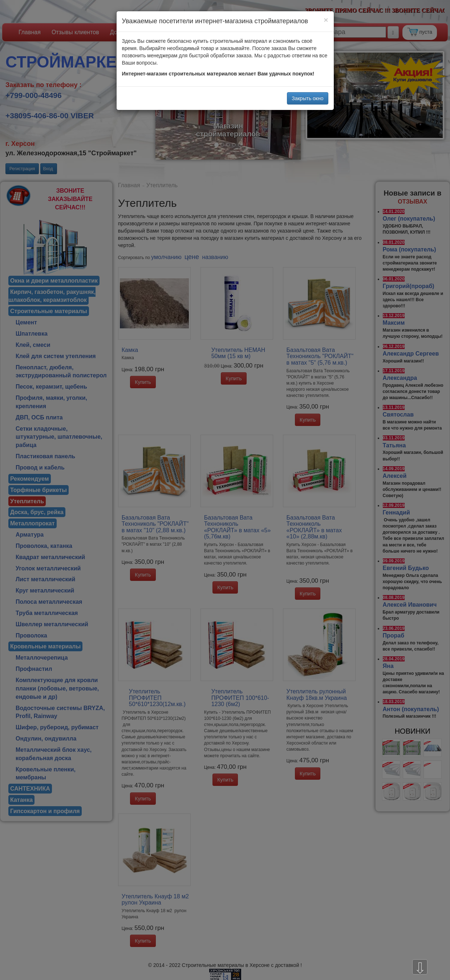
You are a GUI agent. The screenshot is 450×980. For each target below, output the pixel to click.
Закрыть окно (307, 98)
